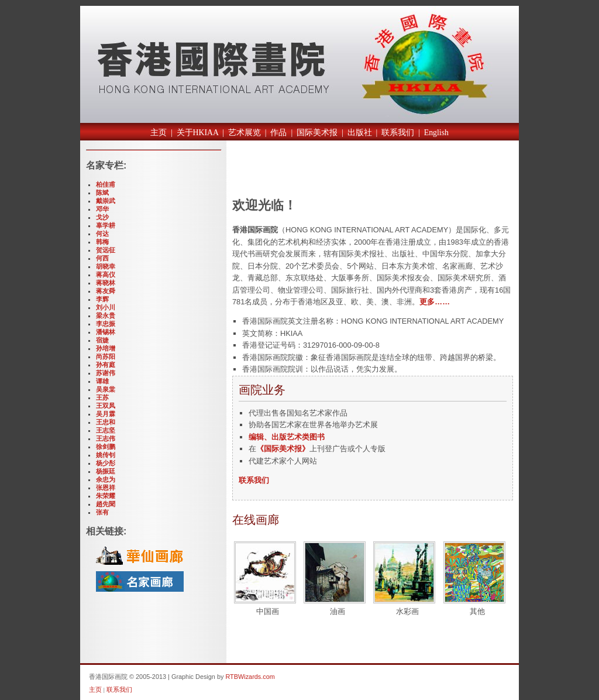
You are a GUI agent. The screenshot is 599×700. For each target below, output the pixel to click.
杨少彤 (106, 463)
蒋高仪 (106, 274)
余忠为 (106, 479)
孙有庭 (106, 365)
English (436, 133)
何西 (102, 258)
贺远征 (106, 250)
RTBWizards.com (250, 677)
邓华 (102, 209)
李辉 (102, 299)
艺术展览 (245, 133)
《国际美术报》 (283, 449)
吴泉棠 (106, 389)
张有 (102, 512)
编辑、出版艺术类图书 (287, 437)
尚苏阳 (106, 356)
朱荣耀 (106, 496)
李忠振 (106, 324)
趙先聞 (106, 504)
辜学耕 (106, 225)
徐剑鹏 (106, 447)
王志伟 (106, 438)
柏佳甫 (106, 184)
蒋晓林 (106, 283)
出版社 (360, 133)
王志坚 (106, 430)
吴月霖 (106, 414)
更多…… (435, 302)
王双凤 (106, 406)
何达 (102, 234)
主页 (159, 133)
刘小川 (106, 307)
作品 (278, 133)
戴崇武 (106, 201)
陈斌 (102, 193)
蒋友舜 (106, 291)
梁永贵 (106, 315)
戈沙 (102, 217)
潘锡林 (106, 332)
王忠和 (106, 422)
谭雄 (102, 381)
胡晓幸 (106, 266)
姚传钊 (106, 455)
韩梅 (102, 242)
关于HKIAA (198, 133)
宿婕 (102, 340)
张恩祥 (106, 488)
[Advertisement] (369, 171)
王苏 (102, 397)
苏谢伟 (106, 373)
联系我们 (398, 133)
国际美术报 (317, 133)
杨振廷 (106, 471)
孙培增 (106, 348)
